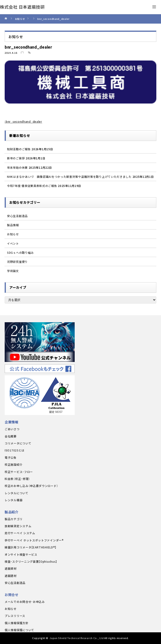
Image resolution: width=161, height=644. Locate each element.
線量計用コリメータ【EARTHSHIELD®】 (31, 547)
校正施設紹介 (14, 464)
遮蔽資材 (11, 568)
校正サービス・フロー (19, 472)
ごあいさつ (12, 429)
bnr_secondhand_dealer (24, 121)
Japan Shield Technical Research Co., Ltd (77, 638)
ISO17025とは (15, 450)
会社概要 (11, 436)
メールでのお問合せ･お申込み (25, 602)
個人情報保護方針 (17, 623)
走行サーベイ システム (20, 533)
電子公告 (11, 457)
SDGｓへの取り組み (20, 252)
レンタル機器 (14, 500)
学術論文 (13, 271)
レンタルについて (17, 493)
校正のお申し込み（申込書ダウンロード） (31, 486)
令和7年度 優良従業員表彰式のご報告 (32, 186)
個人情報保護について (19, 630)
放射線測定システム (18, 526)
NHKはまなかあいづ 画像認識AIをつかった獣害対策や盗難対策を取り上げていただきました (69, 177)
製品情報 (13, 225)
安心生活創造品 (17, 216)
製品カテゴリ (14, 519)
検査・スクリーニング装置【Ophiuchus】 (31, 561)
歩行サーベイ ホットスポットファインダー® (34, 540)
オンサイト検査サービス (21, 554)
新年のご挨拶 (16, 158)
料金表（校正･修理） (17, 479)
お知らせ (13, 234)
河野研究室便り (17, 262)
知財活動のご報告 (19, 149)
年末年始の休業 (17, 167)
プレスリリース (15, 616)
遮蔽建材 (11, 576)
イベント (13, 243)
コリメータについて (18, 443)
